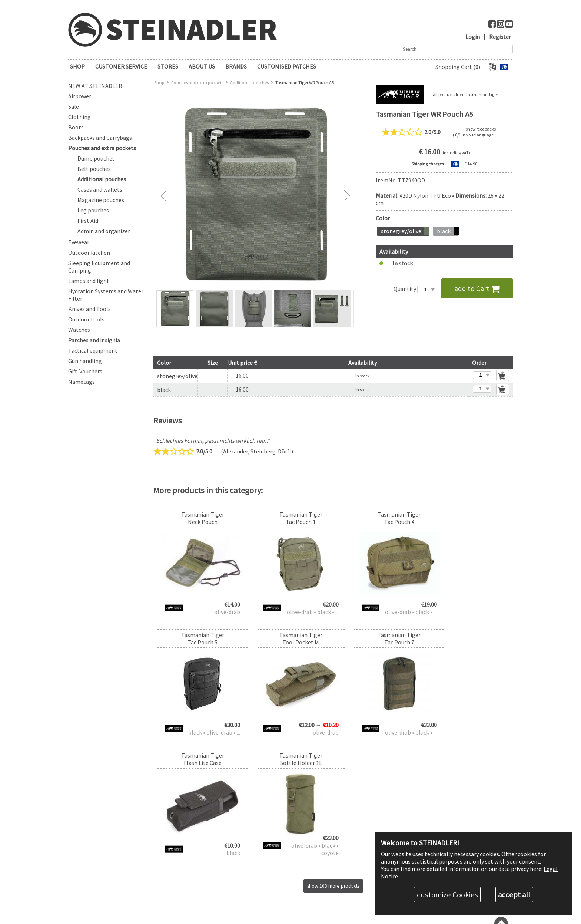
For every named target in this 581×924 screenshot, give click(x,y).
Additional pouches (102, 179)
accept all (514, 894)
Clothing (79, 117)
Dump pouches (96, 158)
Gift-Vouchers (85, 371)
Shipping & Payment (274, 846)
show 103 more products (333, 771)
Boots (76, 127)
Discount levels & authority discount (290, 840)
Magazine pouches (101, 200)
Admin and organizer (104, 231)
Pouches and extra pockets (102, 148)
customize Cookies (447, 894)
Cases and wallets (100, 189)
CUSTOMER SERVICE (121, 66)
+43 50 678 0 (358, 833)
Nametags (82, 382)
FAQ (258, 833)
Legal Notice (266, 896)
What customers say (273, 890)
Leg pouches (93, 210)
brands (236, 66)
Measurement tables (273, 859)
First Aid (88, 221)
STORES (168, 66)
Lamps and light (89, 281)
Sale (74, 106)
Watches (79, 330)
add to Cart (477, 288)
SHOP (77, 66)
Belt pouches (94, 169)
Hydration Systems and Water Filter (106, 295)
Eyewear (79, 242)
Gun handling (85, 361)
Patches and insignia (94, 340)
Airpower (80, 96)
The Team (263, 884)
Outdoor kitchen (89, 253)
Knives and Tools (89, 309)
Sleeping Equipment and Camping (99, 267)
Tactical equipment (93, 350)
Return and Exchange (275, 852)
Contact (262, 865)
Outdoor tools (86, 319)
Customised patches (287, 66)
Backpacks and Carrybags (100, 138)
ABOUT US (202, 66)
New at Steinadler (95, 86)
